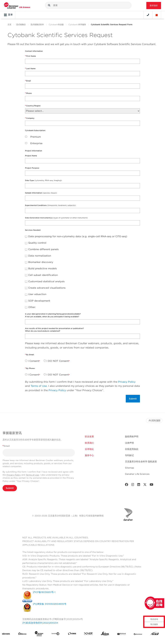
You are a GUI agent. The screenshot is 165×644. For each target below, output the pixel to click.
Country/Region (33, 106)
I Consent (34, 361)
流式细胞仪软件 (37, 25)
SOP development (39, 301)
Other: (32, 307)
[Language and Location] (157, 15)
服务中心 (89, 455)
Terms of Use (39, 386)
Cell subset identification (43, 275)
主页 (9, 25)
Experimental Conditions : (51, 205)
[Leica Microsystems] (105, 634)
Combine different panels (43, 249)
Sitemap (129, 468)
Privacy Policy (127, 382)
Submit (10, 488)
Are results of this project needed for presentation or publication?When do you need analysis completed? (54, 330)
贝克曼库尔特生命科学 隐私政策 (141, 462)
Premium (36, 137)
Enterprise (36, 143)
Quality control (37, 243)
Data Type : (44, 180)
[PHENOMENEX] (138, 634)
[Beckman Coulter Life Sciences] (39, 634)
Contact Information (34, 51)
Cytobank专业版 (56, 25)
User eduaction (37, 294)
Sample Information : (41, 193)
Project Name (31, 156)
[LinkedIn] (139, 485)
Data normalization (40, 256)
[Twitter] (145, 485)
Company (30, 118)
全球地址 (89, 449)
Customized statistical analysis (46, 281)
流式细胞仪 (21, 25)
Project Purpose (32, 168)
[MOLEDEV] (122, 634)
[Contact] (148, 15)
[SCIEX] (155, 634)
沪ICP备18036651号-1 (44, 592)
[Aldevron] (22, 634)
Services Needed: (33, 230)
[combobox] (88, 5)
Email (28, 81)
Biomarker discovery (41, 262)
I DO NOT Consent (58, 361)
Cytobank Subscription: (36, 130)
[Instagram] (133, 485)
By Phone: (31, 368)
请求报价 (154, 6)
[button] (49, 5)
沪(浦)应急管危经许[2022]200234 (40, 623)
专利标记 (129, 455)
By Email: (30, 355)
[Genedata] (55, 634)
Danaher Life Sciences (137, 474)
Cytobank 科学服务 (77, 25)
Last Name (31, 68)
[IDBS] (72, 634)
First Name (31, 56)
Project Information (34, 151)
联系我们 (89, 443)
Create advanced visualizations (47, 288)
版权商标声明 (132, 436)
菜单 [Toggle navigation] (8, 15)
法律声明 (129, 443)
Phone (29, 93)
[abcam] (6, 634)
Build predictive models (42, 269)
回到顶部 (154, 420)
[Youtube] (152, 485)
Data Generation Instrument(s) (56, 218)
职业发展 (89, 436)
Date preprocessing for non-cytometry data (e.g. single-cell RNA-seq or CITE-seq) (78, 236)
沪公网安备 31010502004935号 (50, 604)
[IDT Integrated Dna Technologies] (88, 634)
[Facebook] (127, 485)
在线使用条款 (132, 449)
